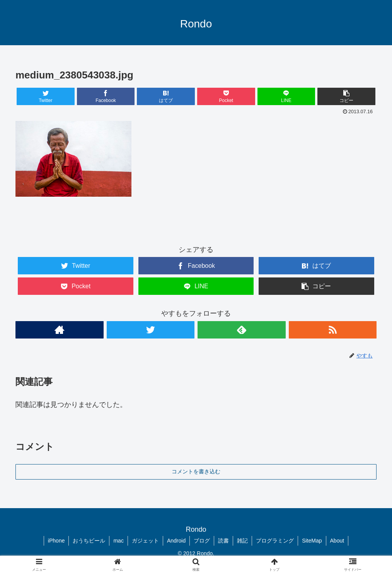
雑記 (242, 541)
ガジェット (145, 541)
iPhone (56, 541)
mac (118, 541)
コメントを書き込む (196, 471)
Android (176, 541)
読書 (223, 541)
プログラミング (275, 541)
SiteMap (312, 541)
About (337, 541)
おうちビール (89, 541)
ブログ (202, 541)
